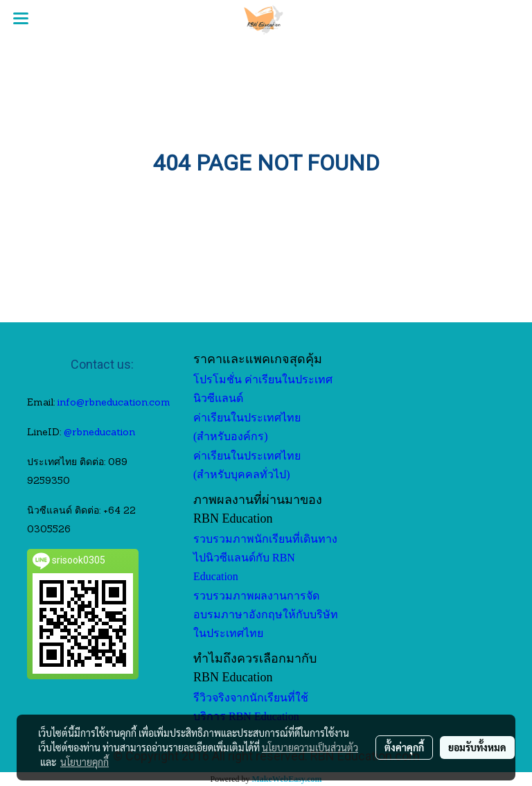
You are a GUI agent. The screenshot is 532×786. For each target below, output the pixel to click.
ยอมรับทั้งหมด (477, 747)
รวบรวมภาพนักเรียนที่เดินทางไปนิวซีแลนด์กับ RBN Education (265, 558)
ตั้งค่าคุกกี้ (404, 747)
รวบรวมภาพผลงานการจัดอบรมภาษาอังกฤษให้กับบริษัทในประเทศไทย (266, 614)
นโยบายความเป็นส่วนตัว (310, 747)
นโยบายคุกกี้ (85, 762)
